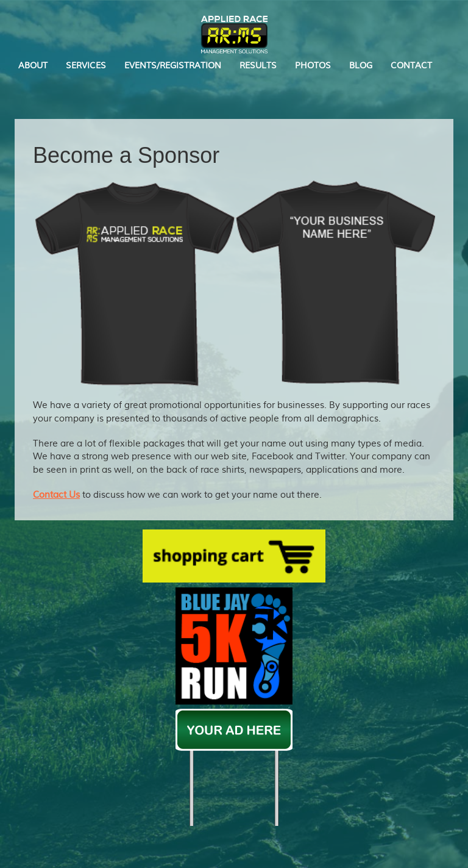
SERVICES (86, 66)
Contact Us (56, 495)
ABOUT (33, 66)
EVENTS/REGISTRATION (173, 66)
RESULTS (258, 66)
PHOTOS (313, 66)
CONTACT (411, 66)
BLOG (361, 66)
